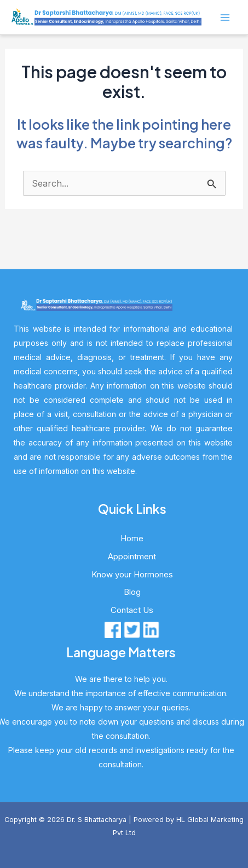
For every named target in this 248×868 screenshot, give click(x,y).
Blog (132, 592)
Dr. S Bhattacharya (97, 820)
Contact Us (132, 610)
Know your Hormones (132, 574)
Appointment (132, 556)
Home (132, 538)
